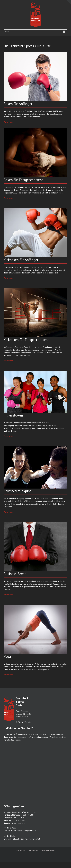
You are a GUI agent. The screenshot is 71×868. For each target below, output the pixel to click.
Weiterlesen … (9, 122)
